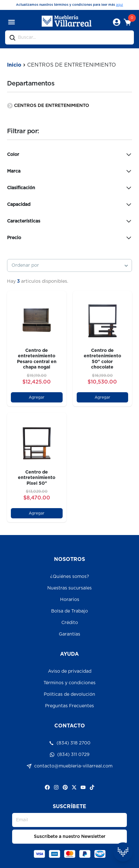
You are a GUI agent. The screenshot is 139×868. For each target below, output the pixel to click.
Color (70, 155)
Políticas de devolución (69, 694)
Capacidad (70, 205)
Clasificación (70, 188)
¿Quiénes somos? (70, 577)
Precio (70, 238)
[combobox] (70, 265)
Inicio (14, 65)
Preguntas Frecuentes (69, 706)
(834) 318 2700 (70, 743)
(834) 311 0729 (69, 755)
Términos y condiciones (69, 683)
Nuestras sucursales (69, 588)
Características (70, 221)
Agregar (37, 397)
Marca (70, 171)
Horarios (70, 600)
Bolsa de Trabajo (69, 611)
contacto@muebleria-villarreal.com (69, 766)
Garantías (69, 634)
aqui (120, 5)
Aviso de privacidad (70, 671)
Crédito (70, 623)
